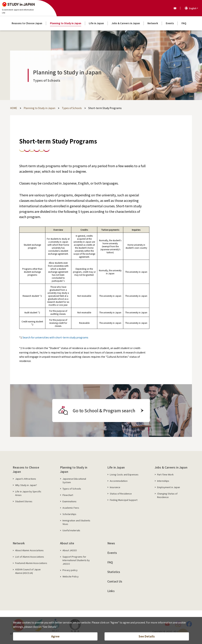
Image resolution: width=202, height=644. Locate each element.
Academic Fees (71, 508)
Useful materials (71, 530)
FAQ (110, 562)
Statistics (114, 572)
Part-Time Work (165, 474)
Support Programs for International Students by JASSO (76, 560)
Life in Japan (116, 467)
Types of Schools (72, 489)
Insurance (115, 487)
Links (111, 591)
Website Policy (71, 576)
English (193, 8)
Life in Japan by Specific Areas (28, 493)
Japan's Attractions (26, 479)
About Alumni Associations (29, 550)
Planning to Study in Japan (74, 469)
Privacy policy (70, 570)
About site (67, 543)
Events (112, 553)
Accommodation (119, 481)
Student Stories (24, 501)
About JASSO (70, 550)
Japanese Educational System (74, 480)
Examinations (70, 501)
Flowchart (68, 495)
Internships (163, 481)
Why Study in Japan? (26, 485)
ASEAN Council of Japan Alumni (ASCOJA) (28, 571)
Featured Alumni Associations (31, 563)
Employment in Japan (169, 487)
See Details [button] (147, 636)
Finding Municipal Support (124, 500)
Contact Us (115, 581)
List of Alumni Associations (30, 557)
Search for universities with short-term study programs (55, 337)
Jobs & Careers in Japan (171, 467)
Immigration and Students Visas (76, 522)
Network (19, 543)
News (111, 543)
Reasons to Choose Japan (26, 469)
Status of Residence (121, 494)
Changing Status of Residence (167, 495)
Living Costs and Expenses (124, 474)
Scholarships (69, 514)
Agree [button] (55, 636)
